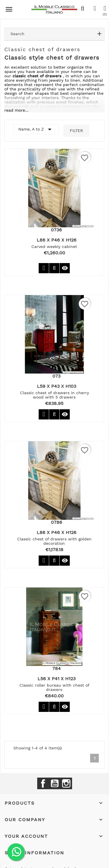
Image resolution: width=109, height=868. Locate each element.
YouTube (55, 783)
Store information (34, 853)
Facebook (43, 783)
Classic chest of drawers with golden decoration (54, 541)
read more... (16, 110)
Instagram (66, 783)
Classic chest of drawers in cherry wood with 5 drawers (54, 395)
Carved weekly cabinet (54, 247)
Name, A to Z (36, 129)
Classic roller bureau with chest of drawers (54, 687)
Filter (76, 131)
